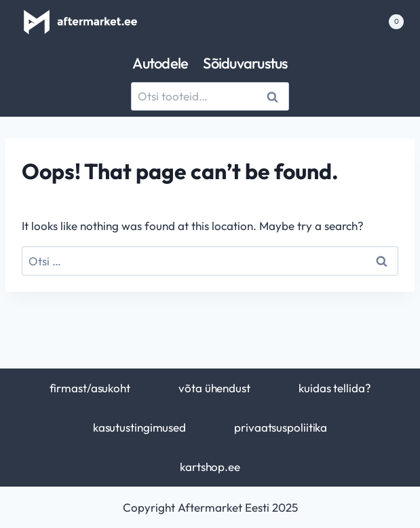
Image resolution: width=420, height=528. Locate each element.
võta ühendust (214, 388)
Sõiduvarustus (245, 63)
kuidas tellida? (335, 388)
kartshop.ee (210, 467)
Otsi (274, 97)
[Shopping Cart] (388, 22)
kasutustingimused (139, 427)
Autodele (160, 63)
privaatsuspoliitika (281, 427)
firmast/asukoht (90, 388)
